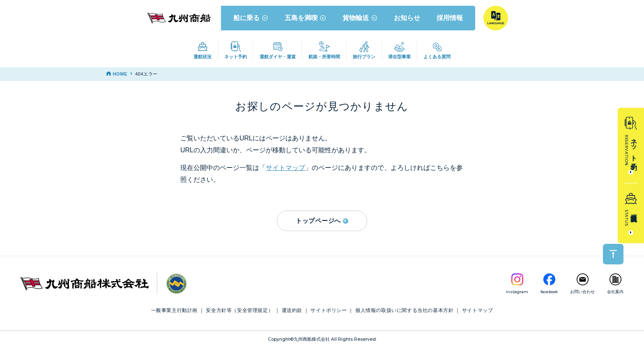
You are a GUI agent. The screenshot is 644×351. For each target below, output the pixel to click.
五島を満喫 (306, 20)
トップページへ (322, 223)
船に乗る (251, 20)
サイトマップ (285, 171)
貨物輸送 (360, 20)
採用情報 (450, 20)
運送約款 (292, 313)
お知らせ (407, 20)
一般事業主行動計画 (174, 313)
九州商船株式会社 (312, 342)
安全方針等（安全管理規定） (239, 313)
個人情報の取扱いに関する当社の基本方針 (404, 313)
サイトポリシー (329, 313)
